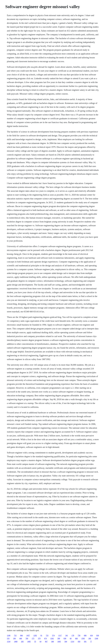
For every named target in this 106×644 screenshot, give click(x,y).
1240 (9, 635)
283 (22, 641)
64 (41, 641)
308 (53, 641)
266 (90, 638)
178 (73, 635)
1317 (60, 635)
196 (14, 638)
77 (91, 641)
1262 (52, 638)
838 (65, 638)
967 (46, 641)
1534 (9, 641)
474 (45, 638)
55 (35, 641)
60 (71, 638)
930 (98, 635)
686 (85, 635)
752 (15, 635)
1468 (16, 641)
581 (85, 641)
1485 (29, 641)
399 (59, 638)
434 (91, 635)
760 (27, 638)
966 (21, 635)
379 (39, 638)
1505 (83, 638)
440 (21, 638)
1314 (72, 641)
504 (66, 641)
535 (8, 638)
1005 (59, 641)
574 (53, 635)
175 (33, 638)
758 (79, 635)
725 (47, 635)
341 (67, 635)
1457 (28, 635)
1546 (96, 638)
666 (76, 638)
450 (79, 641)
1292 (35, 635)
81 (41, 635)
